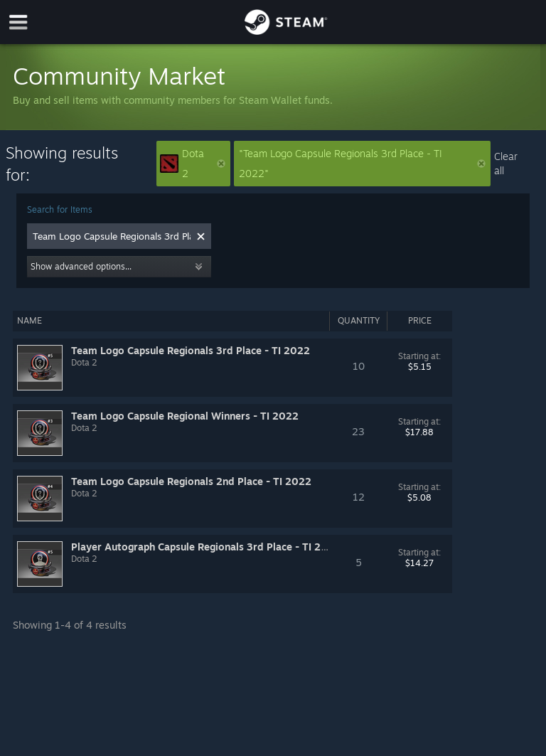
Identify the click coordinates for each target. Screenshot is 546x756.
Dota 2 (192, 163)
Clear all (506, 163)
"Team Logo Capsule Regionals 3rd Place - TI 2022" (362, 163)
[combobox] (112, 236)
